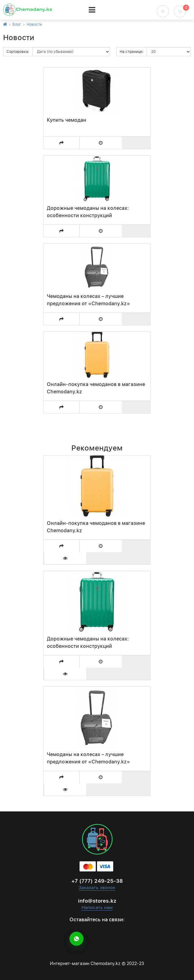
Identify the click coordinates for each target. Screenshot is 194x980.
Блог (17, 24)
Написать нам (97, 908)
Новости (34, 24)
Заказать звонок (97, 888)
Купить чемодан (67, 120)
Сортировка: (18, 52)
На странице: (132, 52)
